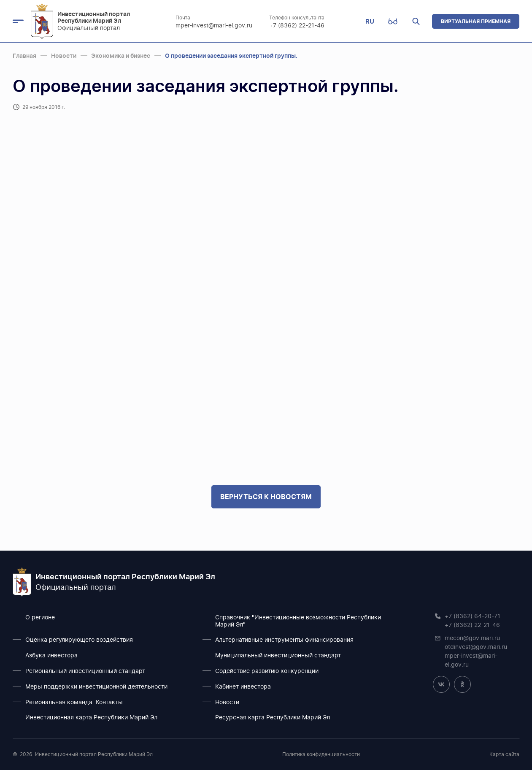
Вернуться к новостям (266, 497)
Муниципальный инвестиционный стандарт (278, 656)
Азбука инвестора (51, 656)
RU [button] (370, 21)
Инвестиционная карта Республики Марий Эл (91, 718)
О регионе (40, 618)
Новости (227, 702)
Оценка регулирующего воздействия (79, 640)
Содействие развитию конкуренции (267, 671)
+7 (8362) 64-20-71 (473, 616)
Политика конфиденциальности (321, 754)
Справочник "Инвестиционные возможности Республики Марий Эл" (298, 621)
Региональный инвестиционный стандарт (85, 671)
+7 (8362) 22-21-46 (297, 26)
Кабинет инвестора (243, 687)
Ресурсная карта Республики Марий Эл (273, 718)
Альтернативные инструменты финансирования (284, 640)
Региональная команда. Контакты (74, 702)
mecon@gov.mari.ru (472, 638)
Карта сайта (504, 754)
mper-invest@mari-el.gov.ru (214, 26)
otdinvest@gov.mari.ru (476, 647)
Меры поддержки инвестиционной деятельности (96, 687)
